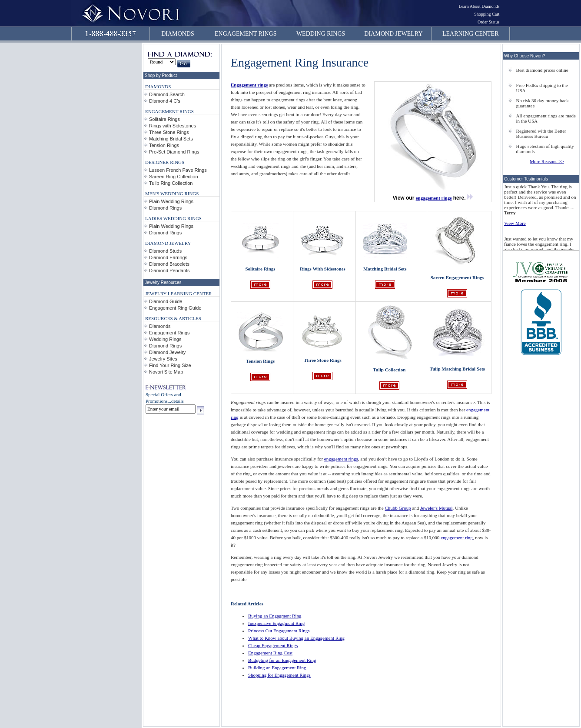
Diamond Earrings (168, 257)
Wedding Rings (165, 339)
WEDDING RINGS (321, 34)
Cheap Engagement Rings (273, 645)
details (178, 401)
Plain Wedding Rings (171, 201)
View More (515, 223)
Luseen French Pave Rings (178, 170)
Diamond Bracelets (169, 264)
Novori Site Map (166, 372)
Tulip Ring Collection (171, 183)
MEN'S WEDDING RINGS (172, 194)
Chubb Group (398, 508)
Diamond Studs (165, 251)
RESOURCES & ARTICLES (173, 318)
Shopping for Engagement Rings (279, 675)
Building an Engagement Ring (277, 668)
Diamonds (160, 326)
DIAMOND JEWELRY (393, 34)
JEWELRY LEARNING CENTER (179, 294)
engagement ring (457, 538)
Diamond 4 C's (165, 101)
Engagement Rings (169, 333)
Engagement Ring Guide (175, 308)
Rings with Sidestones (173, 126)
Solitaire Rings (164, 119)
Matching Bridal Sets (171, 139)
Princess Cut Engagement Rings (279, 631)
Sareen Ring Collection (174, 177)
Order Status (488, 22)
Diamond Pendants (169, 270)
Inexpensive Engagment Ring (276, 623)
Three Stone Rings (169, 132)
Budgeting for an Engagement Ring (282, 660)
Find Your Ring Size (170, 365)
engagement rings (434, 198)
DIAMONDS (178, 34)
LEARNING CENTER (471, 34)
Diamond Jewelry (167, 352)
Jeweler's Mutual (436, 508)
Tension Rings (164, 145)
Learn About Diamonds (479, 6)
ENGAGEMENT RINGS (246, 34)
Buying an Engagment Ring (275, 616)
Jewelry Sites (163, 359)
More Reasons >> (547, 161)
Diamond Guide (166, 301)
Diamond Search (167, 94)
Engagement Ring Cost (270, 653)
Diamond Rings (165, 208)
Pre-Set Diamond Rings (174, 152)
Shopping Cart (487, 14)
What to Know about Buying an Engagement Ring (296, 638)
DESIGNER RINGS (165, 162)
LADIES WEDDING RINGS (173, 218)
